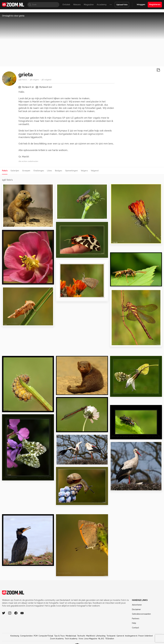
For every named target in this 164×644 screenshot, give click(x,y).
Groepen (26, 171)
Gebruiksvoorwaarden (141, 614)
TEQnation (110, 639)
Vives (81, 639)
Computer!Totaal (46, 636)
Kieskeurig (15, 636)
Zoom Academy (57, 639)
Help (134, 623)
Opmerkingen (71, 171)
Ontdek (66, 5)
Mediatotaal (71, 636)
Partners (136, 619)
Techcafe (81, 636)
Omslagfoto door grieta (13, 16)
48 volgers (34, 80)
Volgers (84, 171)
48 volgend (46, 80)
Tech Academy (71, 639)
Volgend (95, 171)
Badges (58, 171)
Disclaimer (136, 609)
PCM (36, 636)
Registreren (155, 4)
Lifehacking (101, 636)
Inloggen (141, 4)
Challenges (39, 171)
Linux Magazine (91, 639)
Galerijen (15, 171)
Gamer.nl (120, 636)
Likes (49, 171)
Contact (135, 628)
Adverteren (137, 605)
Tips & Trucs (59, 636)
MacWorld (91, 636)
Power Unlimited (145, 636)
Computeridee (26, 636)
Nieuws (77, 5)
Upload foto (122, 5)
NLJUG (101, 639)
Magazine (89, 5)
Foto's (5, 171)
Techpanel (111, 636)
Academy (102, 5)
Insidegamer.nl (131, 636)
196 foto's (23, 80)
